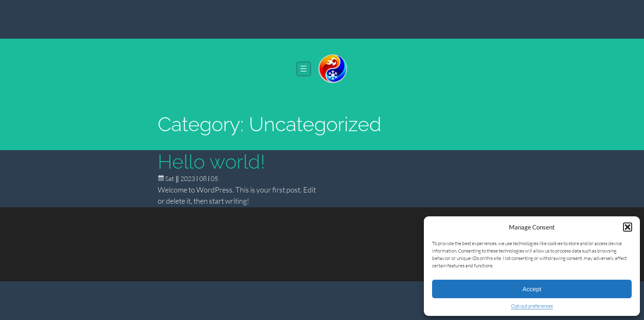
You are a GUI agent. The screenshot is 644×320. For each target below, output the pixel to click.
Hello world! (212, 162)
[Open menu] (304, 69)
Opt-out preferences (532, 306)
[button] (628, 227)
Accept (532, 289)
